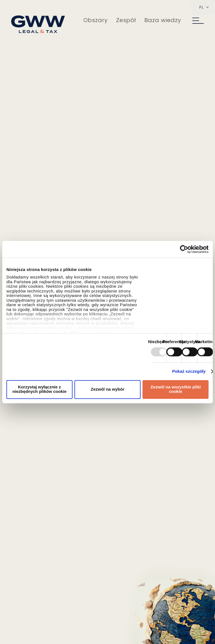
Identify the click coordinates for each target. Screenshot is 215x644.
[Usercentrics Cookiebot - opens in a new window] (184, 249)
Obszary (96, 20)
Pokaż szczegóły (189, 371)
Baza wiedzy (163, 20)
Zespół (126, 20)
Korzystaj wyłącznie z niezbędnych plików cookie (39, 389)
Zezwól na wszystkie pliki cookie (176, 389)
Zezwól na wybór (107, 389)
